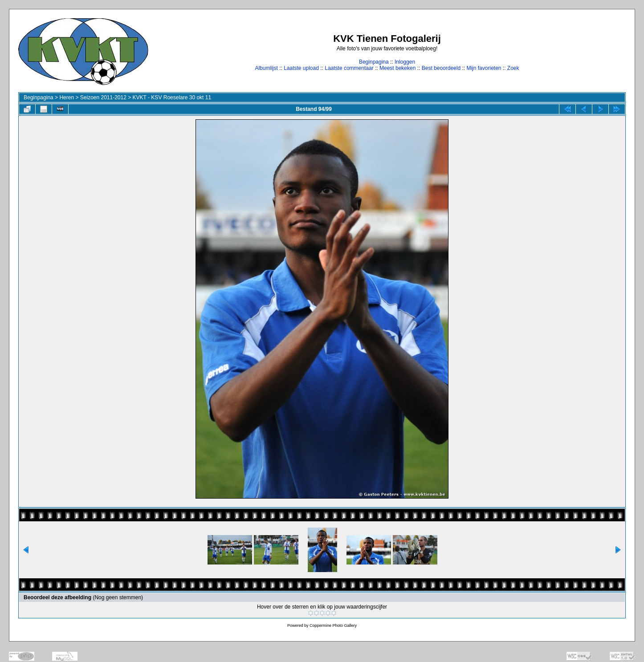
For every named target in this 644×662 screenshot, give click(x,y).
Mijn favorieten (484, 68)
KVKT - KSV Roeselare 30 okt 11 (172, 97)
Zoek (513, 68)
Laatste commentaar (349, 68)
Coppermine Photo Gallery (333, 625)
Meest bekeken (397, 68)
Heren (67, 97)
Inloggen (405, 62)
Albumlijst (266, 68)
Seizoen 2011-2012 (103, 97)
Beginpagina (374, 62)
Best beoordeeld (441, 68)
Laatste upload (301, 68)
